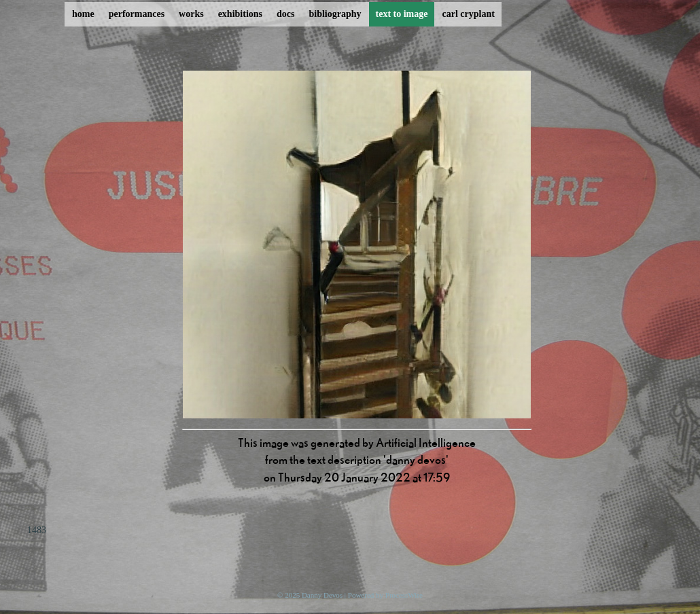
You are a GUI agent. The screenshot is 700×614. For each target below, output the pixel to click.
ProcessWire (404, 595)
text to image (402, 14)
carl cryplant (468, 14)
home (83, 14)
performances (137, 14)
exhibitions (240, 14)
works (191, 14)
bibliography (335, 14)
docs (285, 14)
